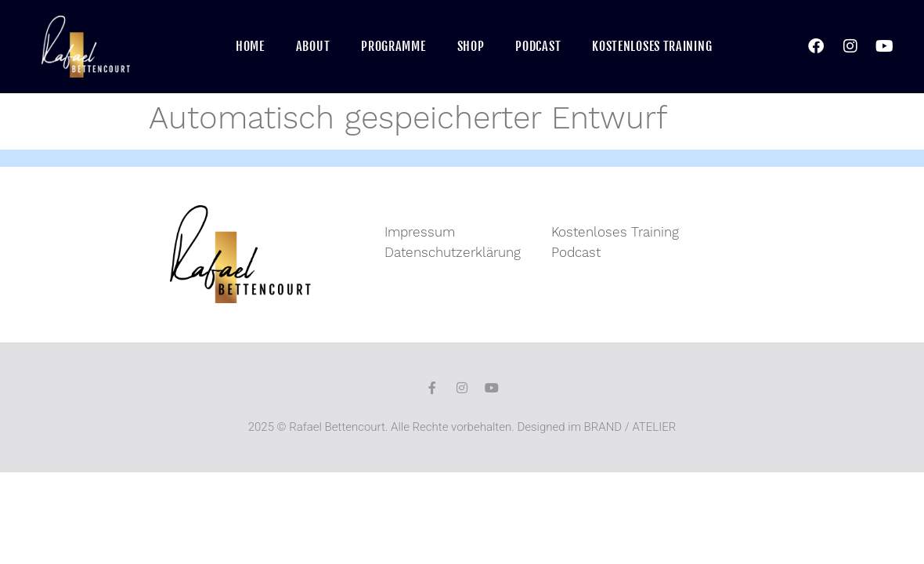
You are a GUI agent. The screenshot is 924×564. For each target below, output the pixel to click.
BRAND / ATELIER (630, 427)
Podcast (538, 46)
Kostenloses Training (652, 46)
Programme (393, 46)
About (313, 46)
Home (250, 46)
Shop (471, 46)
